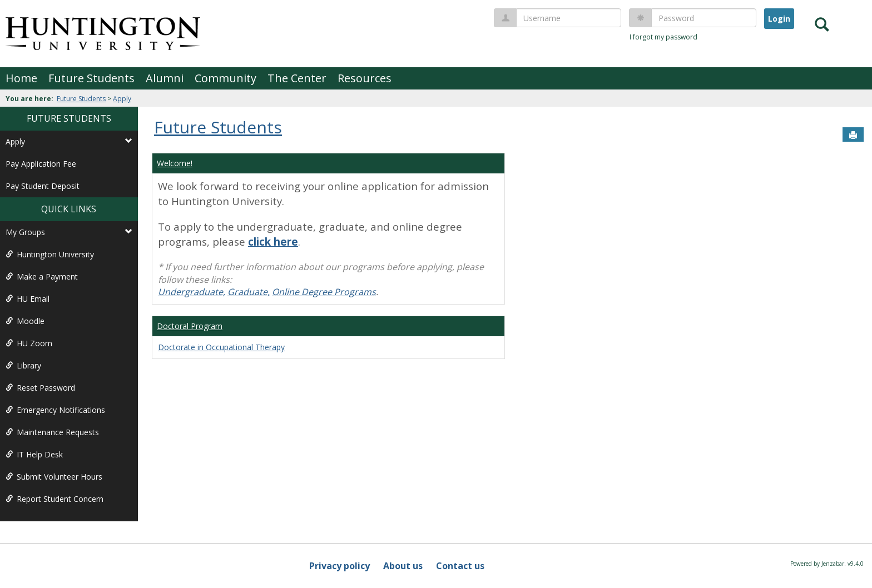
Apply (122, 99)
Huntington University (50, 254)
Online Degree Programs (324, 292)
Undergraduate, (192, 292)
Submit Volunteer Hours (54, 477)
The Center (297, 78)
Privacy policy (340, 566)
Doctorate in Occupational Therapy (221, 347)
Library (23, 365)
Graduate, (249, 292)
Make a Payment (42, 276)
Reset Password (40, 388)
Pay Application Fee (41, 164)
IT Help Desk (34, 454)
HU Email (28, 299)
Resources (365, 78)
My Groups (69, 232)
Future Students (91, 78)
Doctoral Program (190, 326)
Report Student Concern (54, 499)
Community (226, 78)
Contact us (460, 566)
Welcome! (175, 163)
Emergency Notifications (55, 410)
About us (403, 566)
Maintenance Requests (52, 432)
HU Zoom (29, 343)
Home (21, 78)
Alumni (165, 78)
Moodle (25, 321)
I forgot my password (663, 37)
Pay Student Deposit (43, 186)
